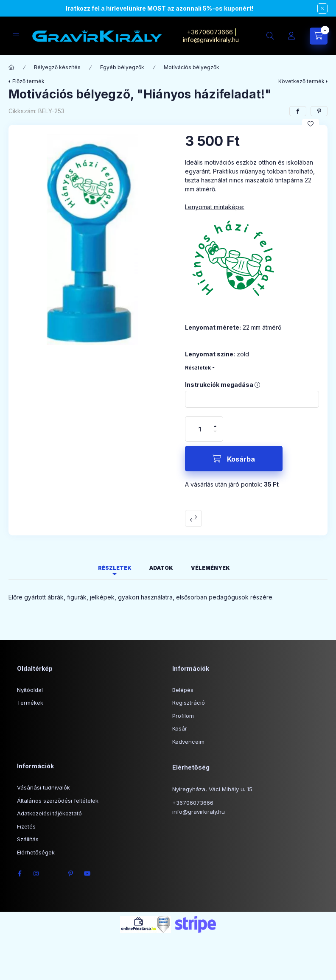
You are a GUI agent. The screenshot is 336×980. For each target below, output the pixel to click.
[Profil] (291, 36)
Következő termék (301, 81)
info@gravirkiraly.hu (212, 40)
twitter (53, 874)
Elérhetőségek (36, 852)
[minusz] (215, 435)
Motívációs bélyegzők (192, 67)
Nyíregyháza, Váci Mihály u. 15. (213, 789)
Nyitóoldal (30, 690)
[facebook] (298, 111)
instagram (36, 874)
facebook (20, 874)
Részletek (198, 368)
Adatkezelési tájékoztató (49, 813)
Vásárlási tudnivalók (43, 787)
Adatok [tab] (161, 568)
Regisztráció (189, 703)
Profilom (183, 716)
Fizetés (26, 826)
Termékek (30, 703)
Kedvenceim (188, 742)
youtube (87, 874)
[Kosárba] (234, 459)
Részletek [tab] (115, 568)
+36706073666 (210, 32)
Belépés (183, 690)
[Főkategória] (11, 67)
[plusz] (215, 423)
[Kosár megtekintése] (319, 36)
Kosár (180, 728)
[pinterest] (319, 111)
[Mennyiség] (200, 429)
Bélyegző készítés (57, 67)
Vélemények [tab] (210, 568)
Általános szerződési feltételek (58, 801)
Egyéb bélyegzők (122, 67)
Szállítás (28, 839)
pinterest (70, 874)
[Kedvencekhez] (311, 124)
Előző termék (28, 81)
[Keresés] (270, 36)
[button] (92, 239)
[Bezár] (322, 8)
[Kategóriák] (16, 36)
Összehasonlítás (193, 518)
